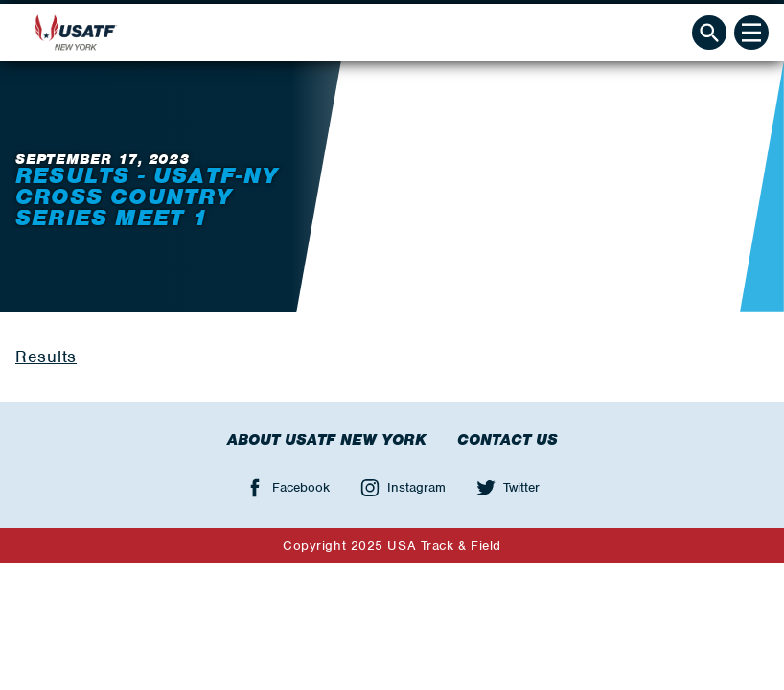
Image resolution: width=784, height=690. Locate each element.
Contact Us (507, 440)
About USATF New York (327, 440)
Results (46, 356)
